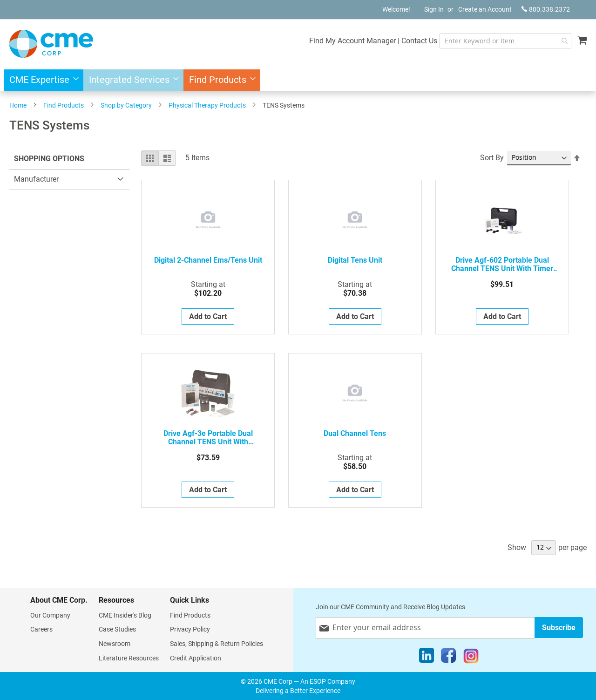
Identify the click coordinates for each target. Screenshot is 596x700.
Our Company (50, 615)
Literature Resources (129, 658)
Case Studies (117, 629)
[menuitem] (41, 80)
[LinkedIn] (427, 658)
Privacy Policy (190, 629)
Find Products (64, 105)
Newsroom (115, 644)
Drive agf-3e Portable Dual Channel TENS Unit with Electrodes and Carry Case (208, 438)
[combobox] (505, 41)
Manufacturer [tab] (36, 179)
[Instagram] (471, 658)
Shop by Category (126, 105)
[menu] (298, 80)
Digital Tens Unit (355, 260)
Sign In (434, 9)
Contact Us (419, 41)
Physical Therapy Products (207, 105)
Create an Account (485, 9)
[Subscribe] (559, 628)
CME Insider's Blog (125, 615)
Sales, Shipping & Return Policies (217, 644)
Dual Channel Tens (355, 434)
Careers (41, 629)
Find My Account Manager (352, 41)
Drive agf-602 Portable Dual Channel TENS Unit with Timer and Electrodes (502, 265)
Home (18, 105)
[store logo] (51, 44)
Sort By (492, 158)
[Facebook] (448, 658)
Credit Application (196, 658)
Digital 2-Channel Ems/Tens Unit (208, 260)
